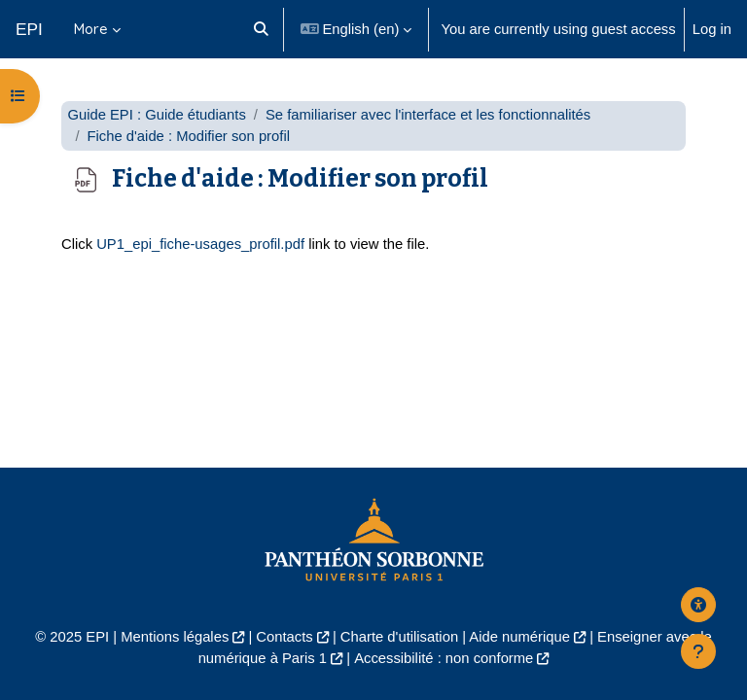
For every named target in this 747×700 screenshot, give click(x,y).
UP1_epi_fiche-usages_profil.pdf (200, 244)
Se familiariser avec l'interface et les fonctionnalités (428, 115)
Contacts (284, 637)
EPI (29, 29)
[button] (261, 29)
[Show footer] (698, 651)
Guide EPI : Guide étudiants (156, 115)
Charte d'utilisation (399, 637)
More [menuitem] (91, 29)
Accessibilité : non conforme (444, 658)
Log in (712, 29)
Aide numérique (519, 637)
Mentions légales (175, 637)
